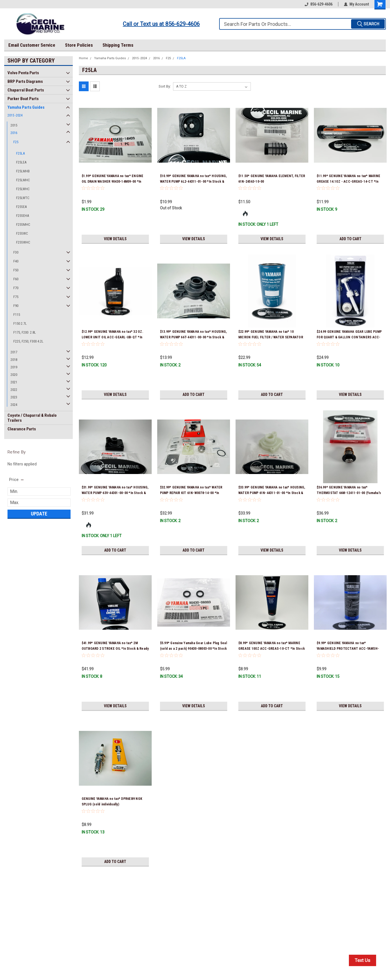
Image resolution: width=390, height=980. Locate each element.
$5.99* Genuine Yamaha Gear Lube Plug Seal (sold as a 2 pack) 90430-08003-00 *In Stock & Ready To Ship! (193, 649)
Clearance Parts (22, 429)
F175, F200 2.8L (25, 332)
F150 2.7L (20, 323)
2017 (14, 352)
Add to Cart (350, 239)
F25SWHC (23, 242)
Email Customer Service (32, 45)
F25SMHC (23, 224)
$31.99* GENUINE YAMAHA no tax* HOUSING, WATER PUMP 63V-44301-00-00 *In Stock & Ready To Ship (115, 493)
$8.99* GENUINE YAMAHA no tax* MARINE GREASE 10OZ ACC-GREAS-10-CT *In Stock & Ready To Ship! (272, 649)
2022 (14, 390)
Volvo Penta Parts (23, 73)
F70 (16, 288)
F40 (16, 261)
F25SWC (22, 233)
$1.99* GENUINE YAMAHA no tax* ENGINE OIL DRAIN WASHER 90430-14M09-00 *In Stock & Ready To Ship (113, 182)
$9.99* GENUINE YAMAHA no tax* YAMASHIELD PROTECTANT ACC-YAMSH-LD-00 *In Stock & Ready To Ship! (348, 649)
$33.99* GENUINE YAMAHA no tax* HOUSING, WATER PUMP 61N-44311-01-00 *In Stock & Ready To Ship (272, 493)
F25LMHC (23, 180)
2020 (14, 375)
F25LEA (21, 162)
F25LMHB (23, 171)
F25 (16, 142)
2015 (14, 125)
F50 (16, 270)
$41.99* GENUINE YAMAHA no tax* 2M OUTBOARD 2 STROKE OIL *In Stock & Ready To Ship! (115, 649)
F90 (16, 306)
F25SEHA (22, 216)
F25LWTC (23, 198)
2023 (14, 397)
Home (83, 58)
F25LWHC (23, 189)
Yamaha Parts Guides (26, 107)
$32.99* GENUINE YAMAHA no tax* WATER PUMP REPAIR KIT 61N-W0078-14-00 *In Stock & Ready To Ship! (191, 493)
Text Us (362, 960)
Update (39, 514)
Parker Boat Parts (23, 99)
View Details (115, 239)
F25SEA (21, 207)
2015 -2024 (15, 115)
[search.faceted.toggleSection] (17, 480)
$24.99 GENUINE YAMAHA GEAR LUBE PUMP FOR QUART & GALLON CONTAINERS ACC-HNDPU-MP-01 (349, 337)
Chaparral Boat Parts (26, 90)
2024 (14, 405)
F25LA (20, 153)
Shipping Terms (118, 45)
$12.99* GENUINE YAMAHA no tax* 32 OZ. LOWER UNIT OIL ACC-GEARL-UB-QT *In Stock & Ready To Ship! (112, 337)
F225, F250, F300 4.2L (28, 341)
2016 (14, 133)
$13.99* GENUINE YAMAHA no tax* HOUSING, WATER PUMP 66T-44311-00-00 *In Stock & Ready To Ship (193, 337)
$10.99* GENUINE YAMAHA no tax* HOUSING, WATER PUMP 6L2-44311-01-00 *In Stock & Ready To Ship (193, 182)
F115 (17, 315)
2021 (14, 382)
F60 (16, 279)
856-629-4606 (319, 4)
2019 (14, 367)
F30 (16, 252)
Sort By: (165, 86)
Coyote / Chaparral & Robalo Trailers (32, 418)
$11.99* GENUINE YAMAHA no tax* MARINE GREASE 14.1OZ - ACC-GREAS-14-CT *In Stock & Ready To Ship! (348, 182)
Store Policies (79, 45)
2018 (14, 360)
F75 (16, 297)
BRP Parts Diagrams (25, 81)
